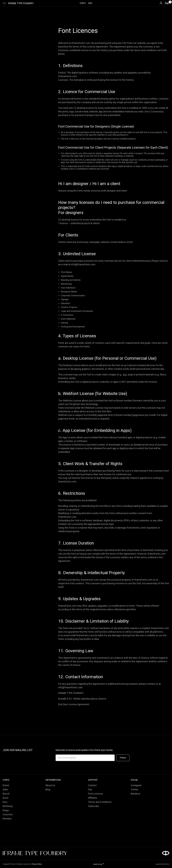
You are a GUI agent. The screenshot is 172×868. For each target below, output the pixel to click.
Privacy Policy (37, 864)
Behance (135, 794)
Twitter (135, 789)
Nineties (7, 819)
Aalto (5, 789)
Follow (123, 758)
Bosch (6, 794)
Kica (5, 802)
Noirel (6, 785)
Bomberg (8, 806)
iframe (167, 864)
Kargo (6, 810)
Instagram (136, 785)
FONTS (83, 3)
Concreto (8, 814)
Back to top (99, 864)
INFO (90, 3)
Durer (6, 798)
